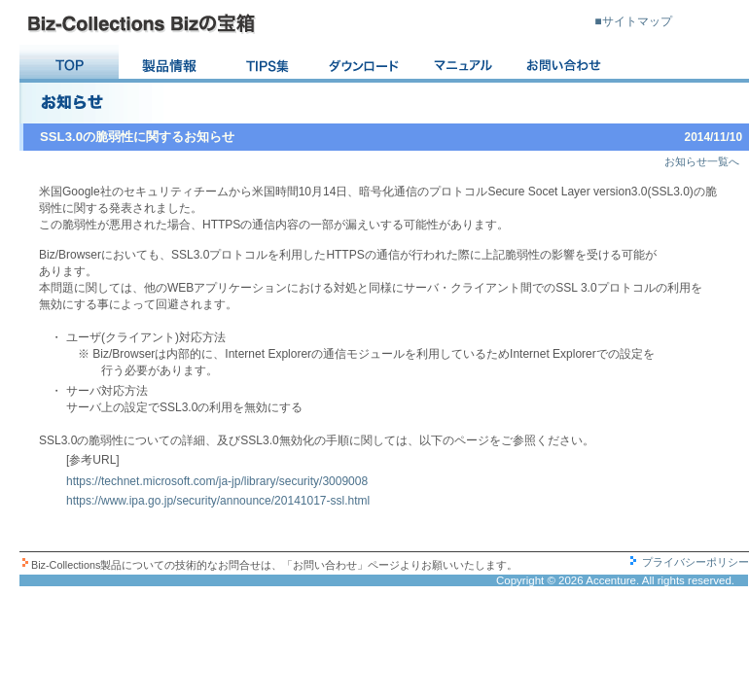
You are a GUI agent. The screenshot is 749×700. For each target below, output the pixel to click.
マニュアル (466, 64)
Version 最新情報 (168, 64)
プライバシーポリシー (695, 562)
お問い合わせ (565, 64)
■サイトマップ (633, 21)
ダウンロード (367, 64)
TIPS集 (267, 64)
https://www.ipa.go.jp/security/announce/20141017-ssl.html (218, 501)
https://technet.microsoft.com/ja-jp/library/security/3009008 (217, 481)
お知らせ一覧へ (702, 161)
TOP (69, 64)
